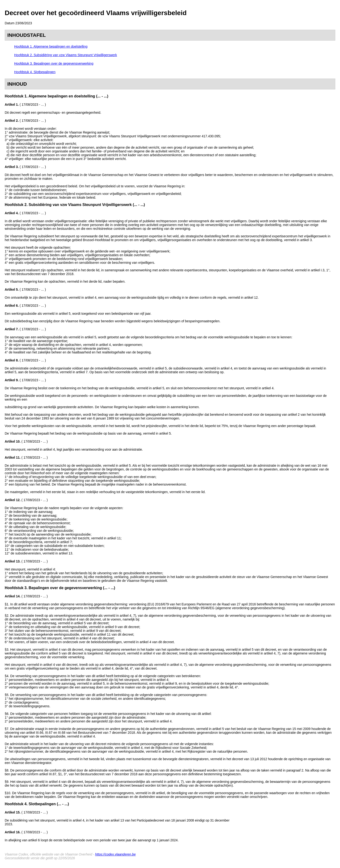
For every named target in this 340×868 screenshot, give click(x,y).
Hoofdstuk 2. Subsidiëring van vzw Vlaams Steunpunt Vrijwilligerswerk (66, 55)
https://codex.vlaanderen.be (115, 854)
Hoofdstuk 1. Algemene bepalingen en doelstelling (51, 46)
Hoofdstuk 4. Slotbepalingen (35, 72)
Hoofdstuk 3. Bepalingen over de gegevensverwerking (54, 63)
